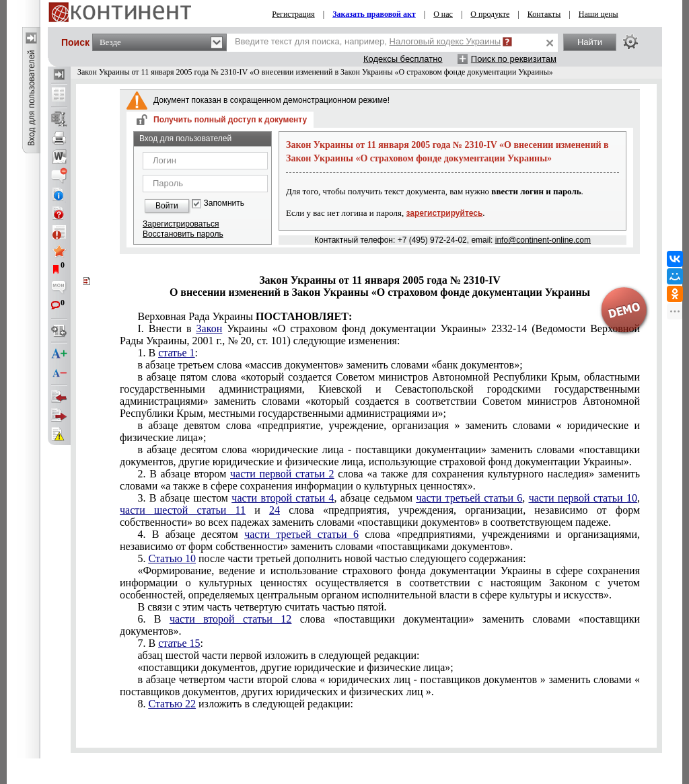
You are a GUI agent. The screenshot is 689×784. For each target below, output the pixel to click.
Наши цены (599, 14)
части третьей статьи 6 (469, 498)
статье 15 (179, 643)
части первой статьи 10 (583, 498)
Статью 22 (172, 704)
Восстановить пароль (183, 234)
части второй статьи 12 (230, 619)
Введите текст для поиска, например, (368, 41)
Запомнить (224, 203)
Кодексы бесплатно (403, 59)
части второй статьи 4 (283, 498)
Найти (590, 42)
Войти (167, 206)
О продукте (490, 14)
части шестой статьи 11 (183, 510)
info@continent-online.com (543, 240)
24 (275, 510)
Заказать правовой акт (374, 14)
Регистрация (293, 14)
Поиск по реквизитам (514, 59)
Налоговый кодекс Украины (445, 41)
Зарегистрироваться (181, 224)
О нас (443, 14)
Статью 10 (172, 558)
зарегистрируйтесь (445, 213)
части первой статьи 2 (282, 474)
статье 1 (176, 353)
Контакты (544, 14)
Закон (210, 328)
